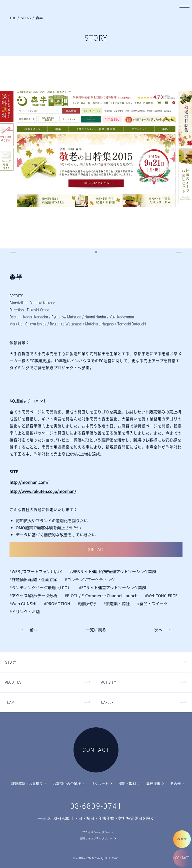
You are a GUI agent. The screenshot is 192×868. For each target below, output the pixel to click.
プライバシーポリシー (96, 832)
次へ (158, 630)
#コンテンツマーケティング (90, 579)
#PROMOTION (57, 603)
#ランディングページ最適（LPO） (40, 587)
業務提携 (153, 784)
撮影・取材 (127, 784)
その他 (175, 784)
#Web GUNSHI (23, 603)
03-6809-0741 (96, 806)
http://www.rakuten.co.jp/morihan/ (43, 491)
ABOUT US (13, 682)
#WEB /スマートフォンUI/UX (36, 571)
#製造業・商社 (117, 603)
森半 (39, 18)
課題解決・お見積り (27, 784)
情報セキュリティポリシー (96, 838)
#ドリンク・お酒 (25, 612)
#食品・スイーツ (152, 603)
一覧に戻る (96, 630)
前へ (34, 630)
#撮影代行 (87, 603)
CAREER (107, 702)
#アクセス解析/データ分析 (33, 595)
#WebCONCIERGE (161, 595)
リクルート (100, 784)
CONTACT (182, 858)
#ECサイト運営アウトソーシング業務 (112, 587)
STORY (26, 18)
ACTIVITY (108, 682)
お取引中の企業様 (67, 784)
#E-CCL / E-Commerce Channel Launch (101, 595)
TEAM (10, 702)
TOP (13, 18)
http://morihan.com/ (29, 482)
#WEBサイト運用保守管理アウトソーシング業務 (113, 571)
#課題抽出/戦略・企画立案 (33, 579)
